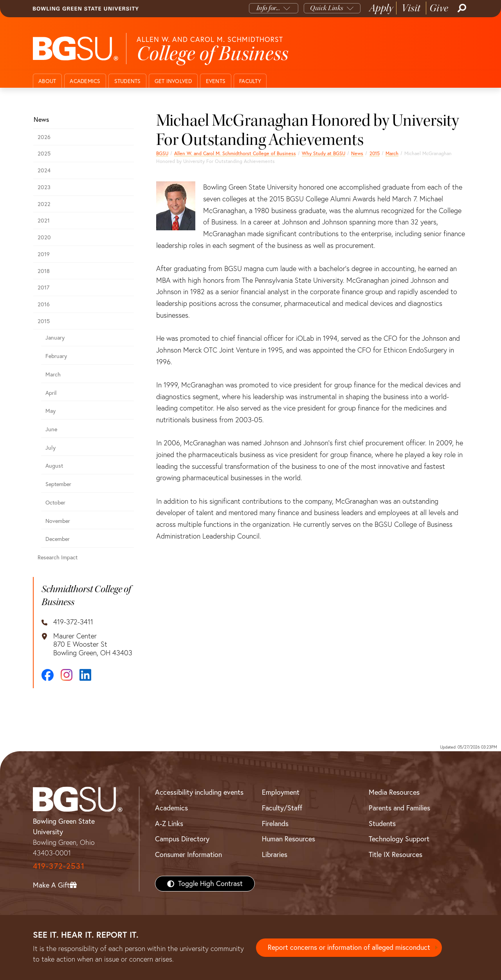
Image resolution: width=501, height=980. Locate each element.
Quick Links (327, 8)
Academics (85, 81)
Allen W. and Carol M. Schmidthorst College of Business (235, 153)
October (55, 503)
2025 (44, 154)
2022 (44, 204)
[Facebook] (48, 675)
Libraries (275, 854)
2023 (44, 187)
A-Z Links (169, 824)
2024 (44, 170)
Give (439, 8)
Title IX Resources (396, 854)
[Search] (461, 8)
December (58, 539)
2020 (44, 237)
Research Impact (58, 557)
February (56, 356)
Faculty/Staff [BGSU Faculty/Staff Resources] (282, 808)
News (357, 153)
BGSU (162, 153)
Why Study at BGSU (323, 153)
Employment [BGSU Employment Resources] (281, 792)
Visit (411, 8)
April (51, 393)
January (55, 338)
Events (216, 81)
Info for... (268, 8)
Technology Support (399, 839)
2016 (44, 304)
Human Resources (288, 839)
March (392, 153)
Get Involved (173, 81)
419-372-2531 (59, 866)
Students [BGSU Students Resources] (382, 824)
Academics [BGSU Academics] (171, 808)
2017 (43, 287)
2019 (44, 254)
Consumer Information (188, 854)
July (50, 448)
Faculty (250, 81)
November (58, 521)
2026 (44, 137)
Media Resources (394, 792)
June (51, 429)
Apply (381, 8)
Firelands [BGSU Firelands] (275, 824)
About (47, 81)
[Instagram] (67, 675)
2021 (44, 221)
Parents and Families (399, 808)
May (50, 411)
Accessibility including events (199, 792)
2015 (375, 153)
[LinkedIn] (85, 675)
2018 (44, 271)
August (54, 466)
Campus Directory (182, 839)
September (58, 484)
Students (128, 81)
